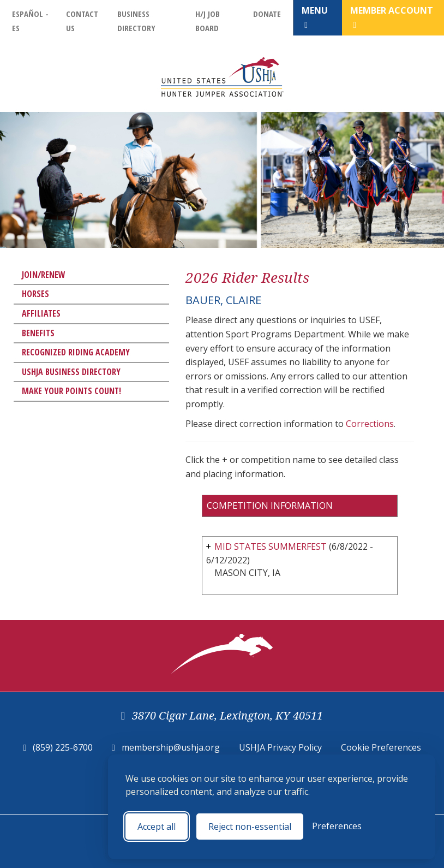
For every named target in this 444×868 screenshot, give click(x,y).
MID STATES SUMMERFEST (271, 546)
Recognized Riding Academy (76, 352)
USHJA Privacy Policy (280, 747)
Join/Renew (44, 275)
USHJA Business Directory (71, 372)
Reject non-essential (250, 827)
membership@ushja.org (171, 747)
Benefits (38, 333)
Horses (35, 294)
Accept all (157, 827)
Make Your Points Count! (71, 391)
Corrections (370, 424)
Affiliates (41, 313)
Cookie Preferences (381, 747)
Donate (267, 14)
